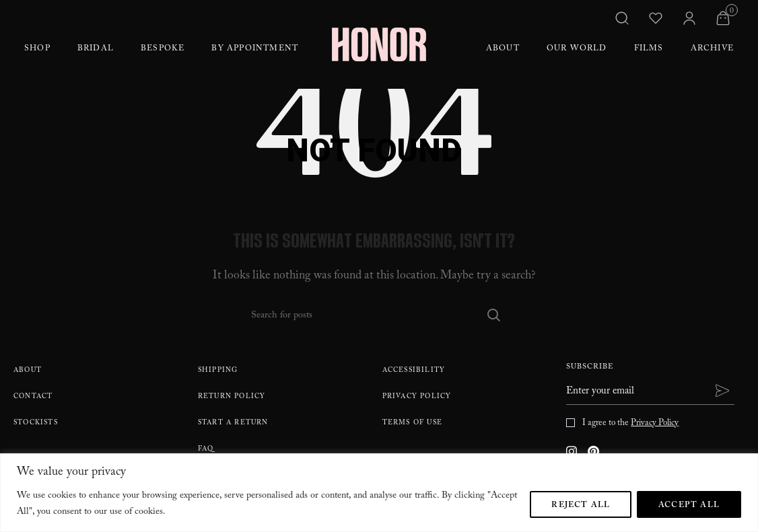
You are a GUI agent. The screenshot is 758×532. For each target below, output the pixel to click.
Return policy (232, 397)
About (503, 49)
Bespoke (163, 49)
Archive (712, 49)
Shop (37, 49)
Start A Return (233, 423)
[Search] (374, 315)
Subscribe (590, 368)
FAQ (206, 450)
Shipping (218, 371)
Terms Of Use (412, 423)
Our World (577, 49)
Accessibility (414, 371)
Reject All (581, 506)
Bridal (96, 49)
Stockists (36, 423)
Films (649, 49)
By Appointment (255, 49)
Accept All (689, 506)
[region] (379, 493)
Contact (33, 397)
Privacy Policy (417, 397)
